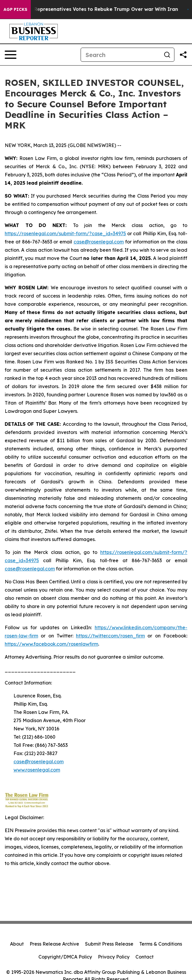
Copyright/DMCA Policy (65, 957)
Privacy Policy (114, 957)
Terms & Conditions (161, 944)
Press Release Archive (54, 944)
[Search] (120, 55)
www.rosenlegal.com (37, 770)
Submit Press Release (109, 944)
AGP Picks (15, 9)
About (17, 944)
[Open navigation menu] (11, 55)
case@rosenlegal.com (30, 569)
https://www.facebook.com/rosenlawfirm (51, 644)
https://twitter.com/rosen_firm (110, 636)
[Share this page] (183, 55)
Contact (145, 957)
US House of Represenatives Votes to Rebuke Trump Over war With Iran (94, 9)
